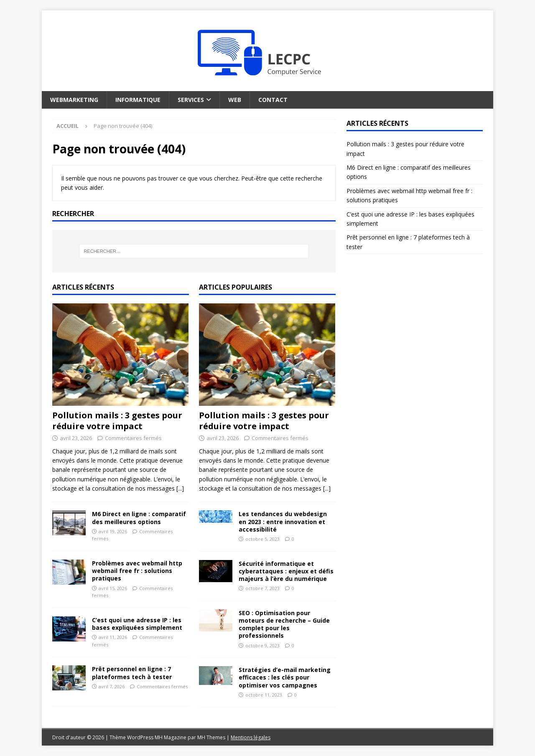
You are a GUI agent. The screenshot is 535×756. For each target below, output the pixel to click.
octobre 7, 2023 (262, 588)
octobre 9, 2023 (262, 645)
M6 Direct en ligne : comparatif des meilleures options (139, 518)
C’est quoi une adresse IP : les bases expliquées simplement (137, 624)
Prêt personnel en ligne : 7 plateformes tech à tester (132, 673)
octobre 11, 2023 (264, 695)
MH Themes (211, 737)
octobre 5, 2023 (262, 539)
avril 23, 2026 (76, 438)
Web (235, 100)
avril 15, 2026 (113, 588)
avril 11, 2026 (113, 637)
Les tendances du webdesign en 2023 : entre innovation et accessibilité (283, 521)
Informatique (138, 100)
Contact (273, 100)
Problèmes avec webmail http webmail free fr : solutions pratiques (137, 571)
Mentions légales (251, 737)
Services (191, 100)
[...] (180, 488)
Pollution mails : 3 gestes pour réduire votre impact (117, 421)
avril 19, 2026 (113, 531)
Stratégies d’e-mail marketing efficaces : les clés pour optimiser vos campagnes (285, 677)
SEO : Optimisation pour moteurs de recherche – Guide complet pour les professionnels (284, 624)
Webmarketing (74, 100)
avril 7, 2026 (112, 686)
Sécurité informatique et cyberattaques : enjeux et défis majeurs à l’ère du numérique (286, 571)
